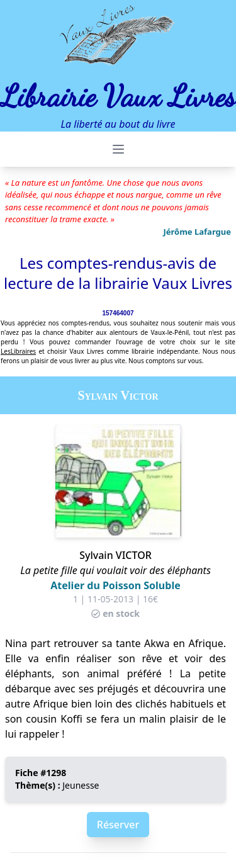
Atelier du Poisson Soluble (115, 585)
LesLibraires (18, 351)
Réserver (118, 825)
